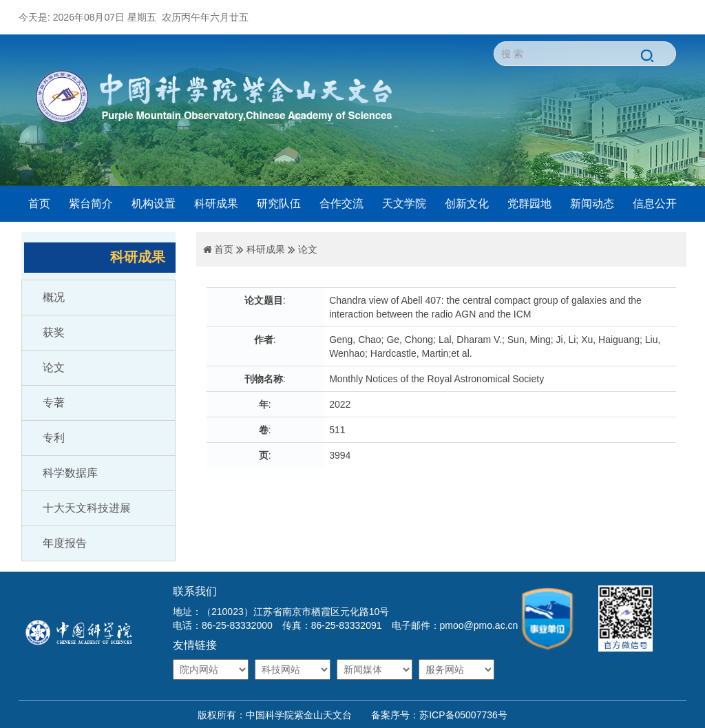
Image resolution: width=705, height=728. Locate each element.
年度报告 (65, 543)
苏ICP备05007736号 (463, 715)
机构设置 (154, 204)
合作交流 (341, 204)
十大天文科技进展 (87, 508)
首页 (39, 204)
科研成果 (216, 204)
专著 (54, 403)
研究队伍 (279, 204)
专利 (54, 438)
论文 (54, 367)
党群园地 (529, 204)
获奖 (54, 332)
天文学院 (404, 204)
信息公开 (655, 204)
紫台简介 (91, 204)
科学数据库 (70, 473)
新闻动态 (592, 204)
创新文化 (467, 204)
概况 (54, 297)
